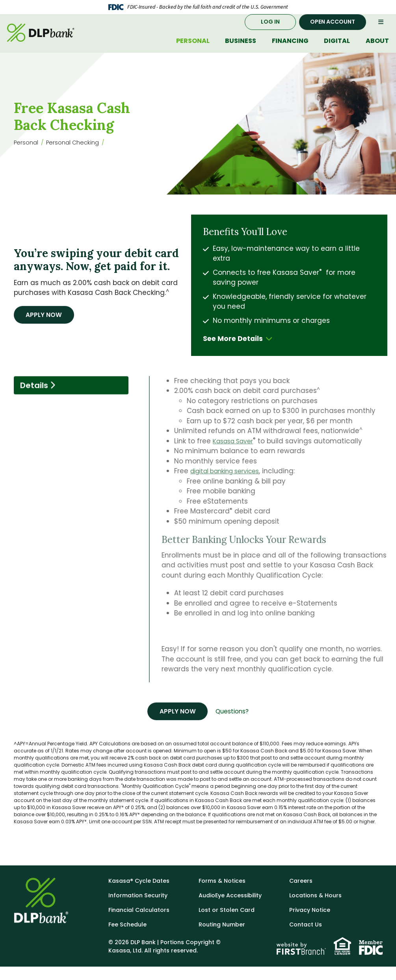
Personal (27, 154)
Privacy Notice (311, 923)
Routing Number (224, 938)
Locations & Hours (317, 909)
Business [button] (241, 49)
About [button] (377, 49)
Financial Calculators (141, 923)
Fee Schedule (128, 938)
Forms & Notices (224, 894)
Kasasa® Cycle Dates (141, 894)
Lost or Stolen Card (228, 923)
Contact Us (307, 938)
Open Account (333, 30)
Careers (301, 894)
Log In (270, 30)
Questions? (235, 724)
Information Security (140, 909)
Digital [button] (337, 49)
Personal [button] (193, 49)
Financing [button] (290, 49)
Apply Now (46, 327)
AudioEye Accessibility (232, 909)
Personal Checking (77, 154)
